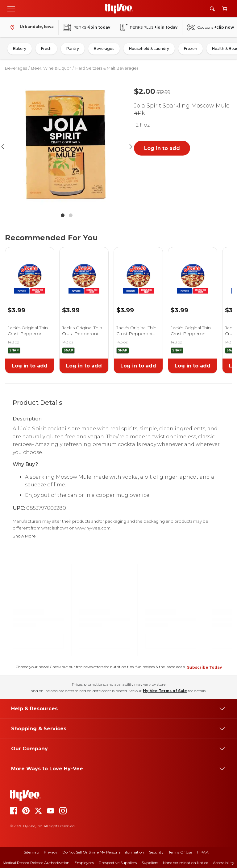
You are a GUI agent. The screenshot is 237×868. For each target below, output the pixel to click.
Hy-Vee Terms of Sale (165, 691)
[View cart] (225, 9)
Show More (24, 536)
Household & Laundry (149, 49)
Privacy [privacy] (51, 852)
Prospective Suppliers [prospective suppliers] (118, 863)
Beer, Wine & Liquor (51, 68)
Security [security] (156, 852)
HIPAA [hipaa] (203, 852)
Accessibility (224, 863)
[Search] (212, 9)
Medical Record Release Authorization (36, 863)
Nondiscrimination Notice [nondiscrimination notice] (185, 863)
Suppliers (150, 863)
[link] (30, 270)
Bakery (20, 49)
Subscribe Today (204, 667)
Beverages (104, 49)
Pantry (73, 49)
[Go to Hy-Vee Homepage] (119, 9)
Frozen (191, 49)
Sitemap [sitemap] (31, 852)
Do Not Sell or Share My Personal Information (103, 852)
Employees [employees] (84, 863)
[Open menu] (11, 9)
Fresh (46, 49)
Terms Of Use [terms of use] (180, 852)
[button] (67, 146)
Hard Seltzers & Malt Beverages (107, 68)
